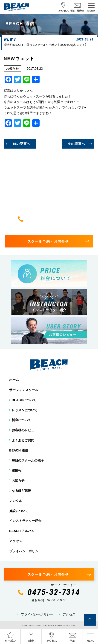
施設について (19, 511)
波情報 (17, 470)
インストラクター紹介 (25, 521)
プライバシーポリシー (25, 551)
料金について (21, 420)
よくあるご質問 (23, 440)
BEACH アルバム (22, 531)
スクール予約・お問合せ (48, 241)
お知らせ (18, 480)
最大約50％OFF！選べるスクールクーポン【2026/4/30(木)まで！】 (46, 45)
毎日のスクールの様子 (28, 460)
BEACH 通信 (19, 450)
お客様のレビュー (25, 430)
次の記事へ (76, 144)
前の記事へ (22, 144)
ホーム (14, 380)
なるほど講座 (21, 491)
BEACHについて (24, 400)
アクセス (16, 541)
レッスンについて (25, 410)
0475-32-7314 (54, 219)
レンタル (16, 501)
